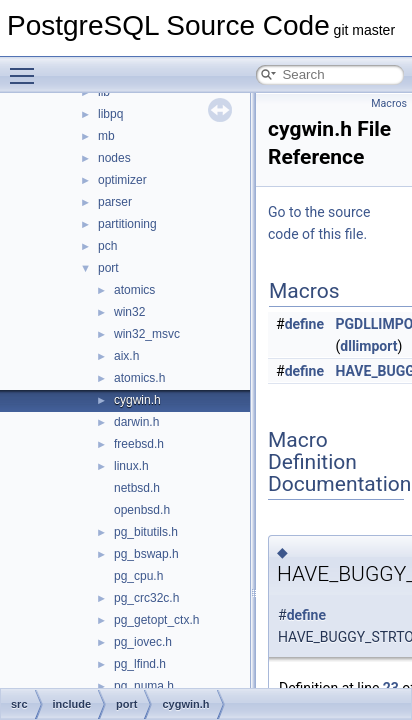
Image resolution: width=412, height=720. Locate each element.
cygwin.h (137, 400)
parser (115, 202)
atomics (134, 290)
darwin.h (136, 422)
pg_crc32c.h (146, 598)
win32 (129, 312)
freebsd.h (139, 444)
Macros (389, 103)
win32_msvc (147, 334)
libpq (110, 114)
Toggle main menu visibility (27, 67)
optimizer (122, 180)
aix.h (126, 356)
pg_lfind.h (140, 664)
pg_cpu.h (138, 576)
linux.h (131, 466)
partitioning (127, 224)
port (108, 268)
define (304, 324)
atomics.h (139, 378)
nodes (114, 158)
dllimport (368, 346)
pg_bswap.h (146, 554)
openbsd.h (142, 510)
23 (391, 688)
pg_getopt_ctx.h (156, 620)
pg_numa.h (144, 686)
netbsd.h (137, 488)
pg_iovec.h (143, 642)
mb (106, 136)
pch (107, 246)
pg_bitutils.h (146, 532)
